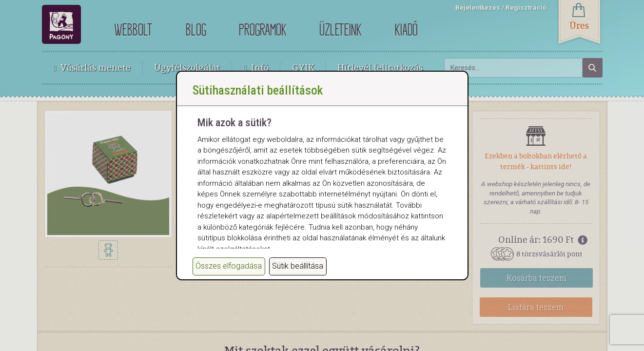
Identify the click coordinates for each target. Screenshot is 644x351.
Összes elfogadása (229, 284)
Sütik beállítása (298, 284)
